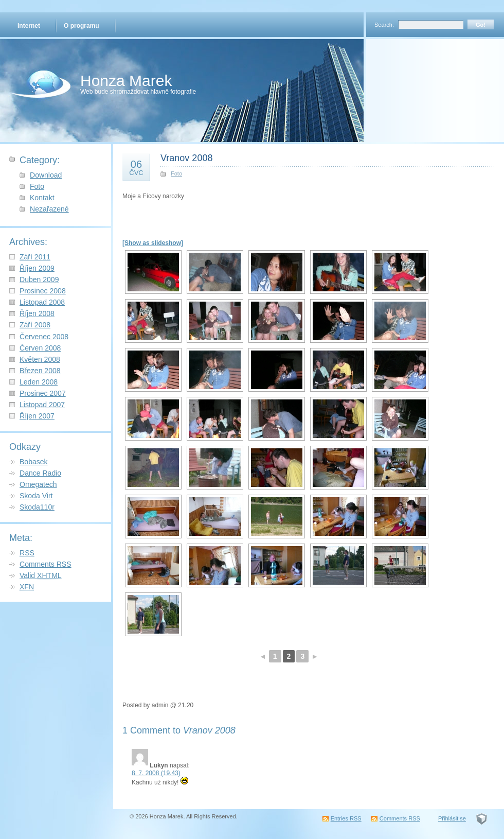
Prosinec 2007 (43, 393)
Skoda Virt (36, 496)
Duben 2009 (39, 279)
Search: (384, 25)
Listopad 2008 (42, 302)
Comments (46, 564)
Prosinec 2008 (43, 291)
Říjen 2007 (37, 416)
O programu (82, 26)
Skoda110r (37, 507)
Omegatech (38, 484)
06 (136, 167)
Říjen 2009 (37, 268)
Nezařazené (49, 209)
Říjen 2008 (37, 313)
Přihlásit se (452, 818)
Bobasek (34, 462)
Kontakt (42, 198)
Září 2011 (35, 257)
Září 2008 (35, 325)
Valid (41, 575)
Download (46, 175)
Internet (29, 26)
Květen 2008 (40, 359)
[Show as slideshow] (153, 243)
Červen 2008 (40, 348)
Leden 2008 (39, 382)
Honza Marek (126, 81)
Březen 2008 (40, 371)
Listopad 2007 (42, 405)
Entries (346, 818)
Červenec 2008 (44, 337)
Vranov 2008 (186, 158)
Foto (37, 186)
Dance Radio (40, 473)
